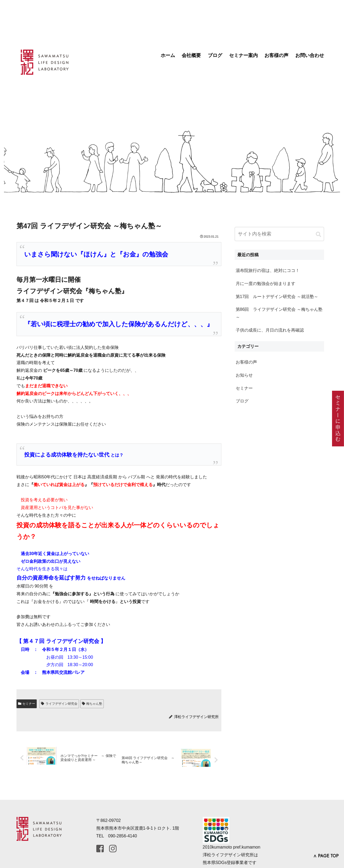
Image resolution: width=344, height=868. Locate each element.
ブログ (215, 55)
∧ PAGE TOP (326, 856)
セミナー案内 (243, 55)
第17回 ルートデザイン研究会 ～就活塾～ (277, 297)
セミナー (27, 704)
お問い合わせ (310, 55)
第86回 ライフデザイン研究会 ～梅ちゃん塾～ (279, 313)
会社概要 (191, 55)
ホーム (168, 55)
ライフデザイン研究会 (59, 704)
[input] (279, 234)
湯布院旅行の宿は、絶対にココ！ (268, 270)
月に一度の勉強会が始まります (266, 284)
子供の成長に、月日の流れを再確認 (270, 330)
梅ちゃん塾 (92, 704)
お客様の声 (276, 55)
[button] (318, 235)
